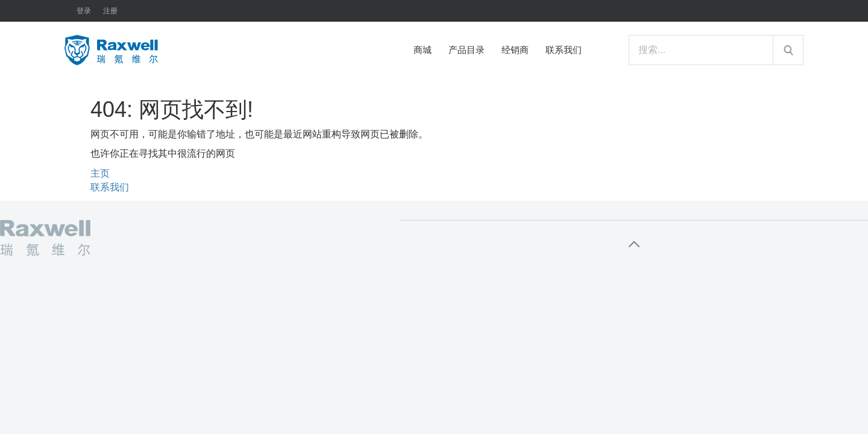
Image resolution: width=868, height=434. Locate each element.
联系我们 (110, 187)
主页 (100, 173)
